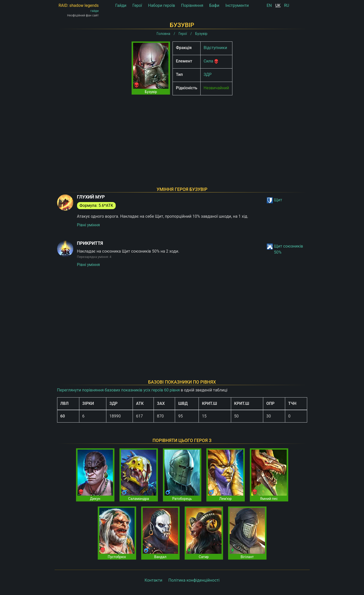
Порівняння (192, 5)
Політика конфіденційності (194, 580)
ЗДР (208, 74)
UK (278, 5)
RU (286, 5)
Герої (137, 5)
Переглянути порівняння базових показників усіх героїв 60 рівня (118, 390)
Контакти (153, 580)
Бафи (214, 5)
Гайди (121, 5)
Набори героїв (162, 5)
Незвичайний (216, 88)
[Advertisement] (182, 135)
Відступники (215, 48)
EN (269, 5)
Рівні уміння (89, 225)
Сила (208, 61)
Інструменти (237, 5)
